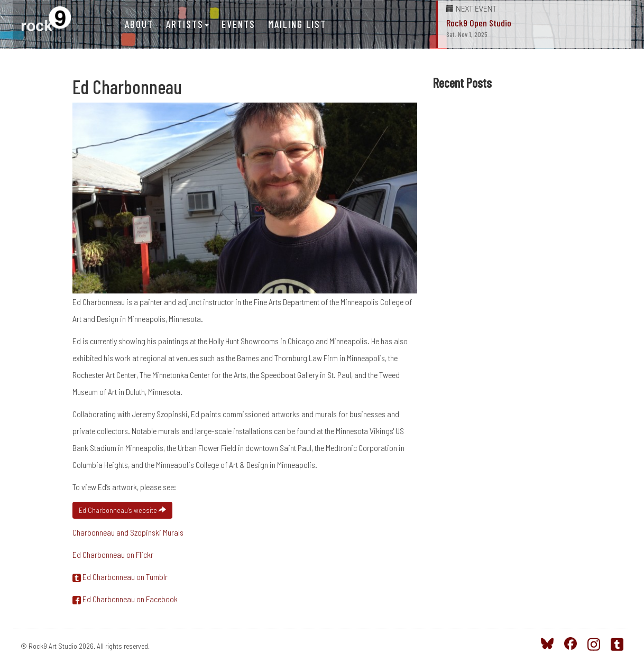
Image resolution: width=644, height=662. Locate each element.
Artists (187, 24)
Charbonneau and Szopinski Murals (128, 532)
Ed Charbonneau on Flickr (113, 554)
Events (238, 24)
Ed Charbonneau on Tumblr (120, 577)
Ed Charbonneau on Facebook (125, 599)
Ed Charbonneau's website (122, 510)
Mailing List (297, 24)
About (139, 24)
